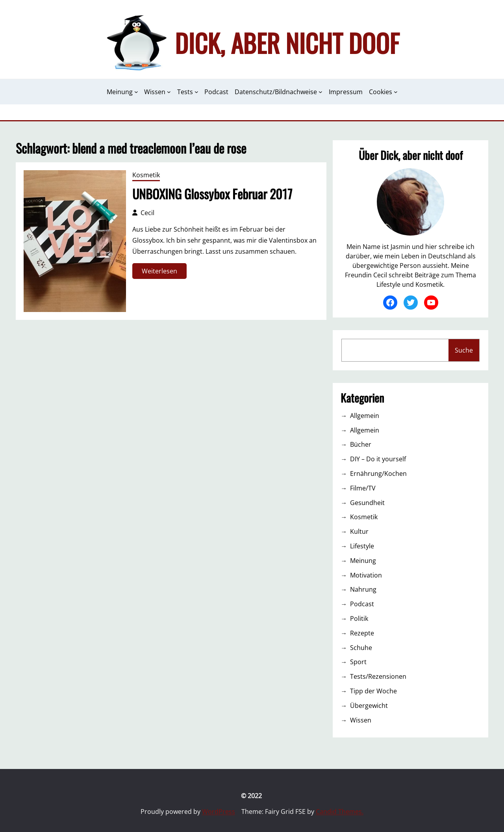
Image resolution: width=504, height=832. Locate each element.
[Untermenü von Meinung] (136, 92)
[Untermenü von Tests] (196, 92)
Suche (464, 350)
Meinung (363, 561)
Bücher (361, 444)
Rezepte (362, 633)
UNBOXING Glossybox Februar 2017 (212, 194)
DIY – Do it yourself (378, 459)
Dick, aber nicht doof (287, 43)
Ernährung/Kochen (378, 474)
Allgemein (365, 416)
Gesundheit (367, 503)
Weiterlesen (162, 272)
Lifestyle (362, 546)
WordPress (219, 812)
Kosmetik (146, 175)
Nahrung (363, 589)
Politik (359, 618)
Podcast (362, 604)
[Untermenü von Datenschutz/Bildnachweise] (321, 92)
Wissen (361, 720)
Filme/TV (363, 488)
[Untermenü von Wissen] (169, 92)
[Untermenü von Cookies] (396, 92)
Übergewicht (369, 706)
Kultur (359, 531)
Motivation (366, 575)
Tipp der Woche (373, 691)
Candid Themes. (340, 812)
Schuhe (361, 648)
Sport (358, 662)
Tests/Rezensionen (378, 676)
